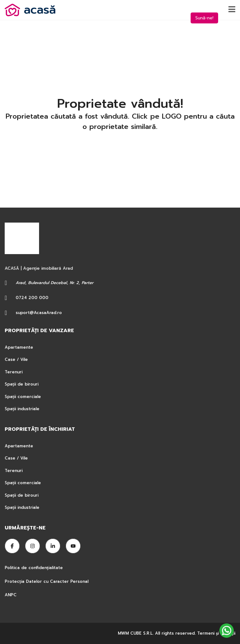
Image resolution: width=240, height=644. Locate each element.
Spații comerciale (23, 397)
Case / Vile (16, 359)
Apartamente (19, 347)
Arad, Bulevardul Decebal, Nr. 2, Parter (55, 283)
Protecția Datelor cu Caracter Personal (47, 581)
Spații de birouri (22, 384)
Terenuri (14, 372)
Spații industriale (22, 409)
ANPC (11, 595)
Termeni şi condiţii (216, 633)
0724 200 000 (32, 298)
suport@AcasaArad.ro (39, 313)
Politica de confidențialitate (35, 568)
